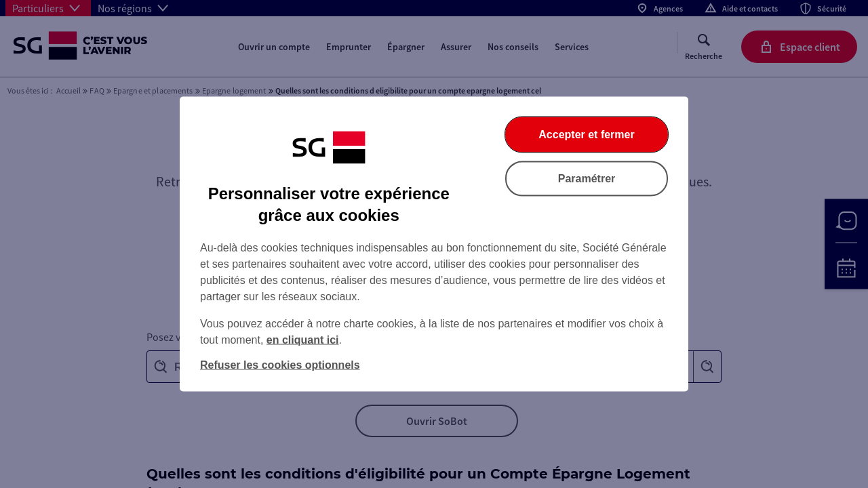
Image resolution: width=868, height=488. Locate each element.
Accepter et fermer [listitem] (586, 135)
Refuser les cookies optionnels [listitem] (280, 365)
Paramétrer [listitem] (587, 179)
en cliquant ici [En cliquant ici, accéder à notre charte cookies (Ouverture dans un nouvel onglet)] (303, 340)
